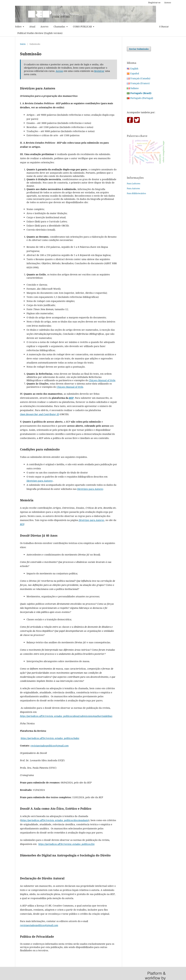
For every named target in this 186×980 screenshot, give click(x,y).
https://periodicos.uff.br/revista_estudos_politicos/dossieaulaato (55, 820)
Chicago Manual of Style (102, 380)
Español (135, 73)
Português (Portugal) (142, 98)
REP (22, 524)
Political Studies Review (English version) (40, 33)
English (134, 69)
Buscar (164, 27)
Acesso (168, 2)
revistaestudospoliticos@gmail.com (50, 746)
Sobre (19, 27)
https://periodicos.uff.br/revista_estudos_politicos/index (50, 738)
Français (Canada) (140, 78)
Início (23, 44)
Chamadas (60, 27)
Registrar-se (154, 2)
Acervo (44, 27)
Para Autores (133, 188)
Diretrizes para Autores (40, 481)
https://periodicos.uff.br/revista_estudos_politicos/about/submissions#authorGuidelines (66, 716)
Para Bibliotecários (136, 193)
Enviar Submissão (139, 49)
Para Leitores (134, 183)
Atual (32, 27)
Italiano (134, 88)
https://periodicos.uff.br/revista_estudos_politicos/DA (66, 844)
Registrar (99, 71)
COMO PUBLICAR (83, 27)
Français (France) (140, 83)
